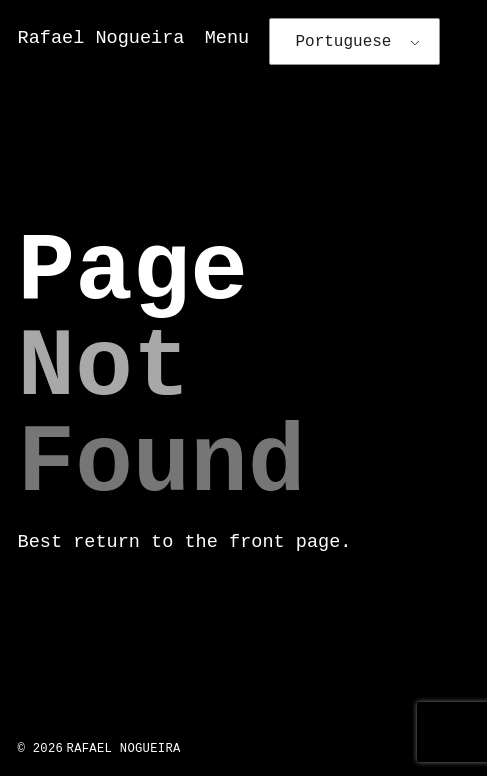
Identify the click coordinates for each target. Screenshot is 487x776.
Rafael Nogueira (101, 38)
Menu (227, 38)
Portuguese (343, 42)
